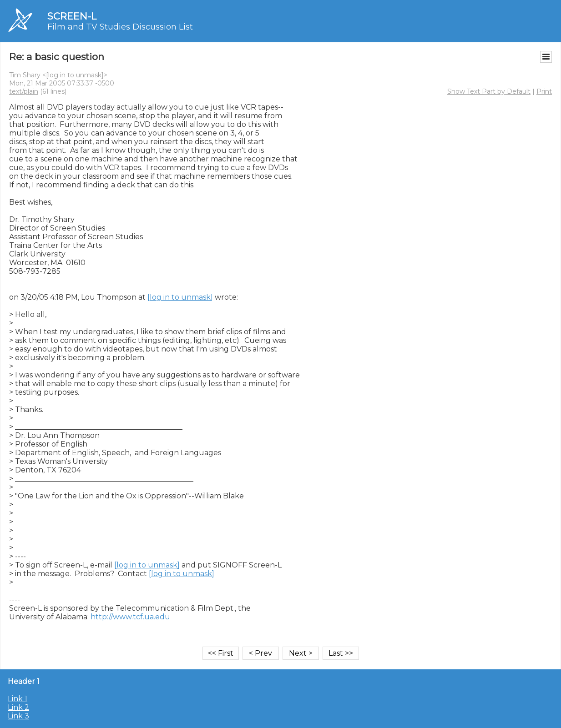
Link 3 (18, 716)
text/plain (24, 91)
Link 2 (18, 707)
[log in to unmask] (75, 75)
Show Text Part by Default (489, 91)
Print (544, 91)
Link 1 (18, 699)
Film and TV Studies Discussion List (120, 27)
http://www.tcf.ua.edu (130, 617)
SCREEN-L (72, 16)
